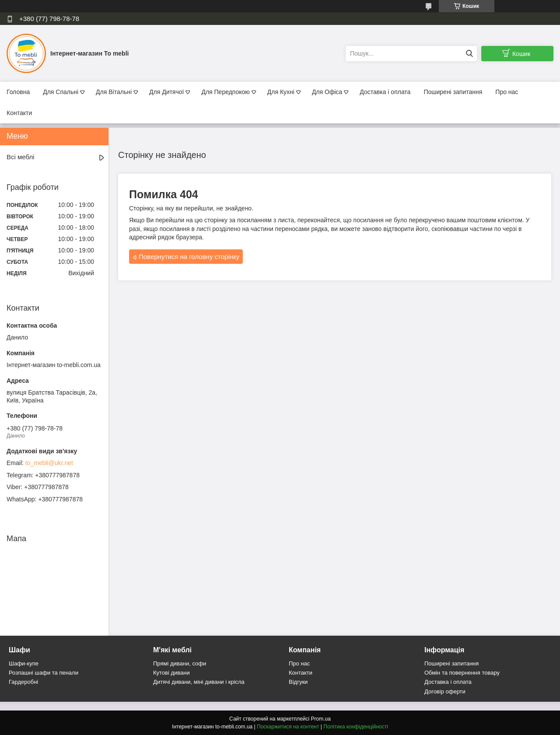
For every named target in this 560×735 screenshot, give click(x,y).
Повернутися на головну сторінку (189, 257)
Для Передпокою (225, 92)
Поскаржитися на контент (288, 727)
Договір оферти (445, 691)
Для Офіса (327, 92)
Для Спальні (61, 92)
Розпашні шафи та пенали (44, 673)
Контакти (19, 113)
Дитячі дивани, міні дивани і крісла (199, 682)
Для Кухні (281, 92)
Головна (18, 92)
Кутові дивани (171, 673)
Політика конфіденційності (356, 727)
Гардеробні (23, 682)
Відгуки (298, 682)
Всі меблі (21, 157)
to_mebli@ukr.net (49, 463)
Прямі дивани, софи (180, 663)
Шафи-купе (24, 663)
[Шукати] (469, 54)
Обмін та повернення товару (462, 673)
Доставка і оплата (385, 92)
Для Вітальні (114, 92)
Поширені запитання (453, 92)
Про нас (507, 92)
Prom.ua (321, 719)
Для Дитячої (166, 92)
